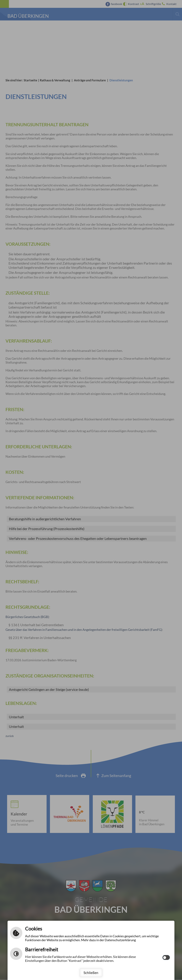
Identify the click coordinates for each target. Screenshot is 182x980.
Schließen (91, 973)
